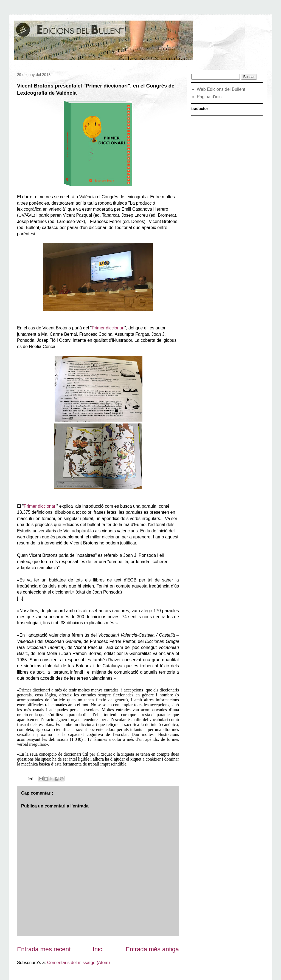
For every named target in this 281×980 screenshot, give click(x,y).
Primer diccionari (108, 328)
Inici (98, 949)
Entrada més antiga (152, 949)
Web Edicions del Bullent (221, 89)
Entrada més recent (44, 949)
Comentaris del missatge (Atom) (79, 963)
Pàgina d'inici (210, 97)
